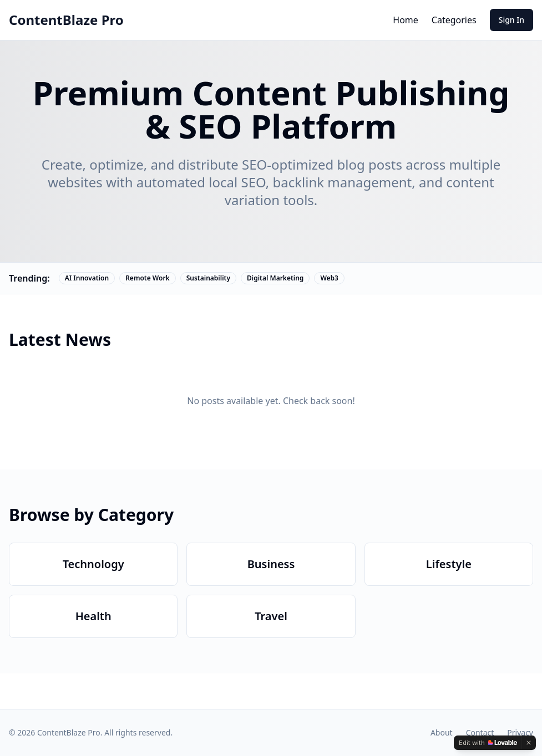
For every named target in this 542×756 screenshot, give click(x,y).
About (442, 732)
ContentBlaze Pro (66, 20)
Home (406, 20)
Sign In (511, 20)
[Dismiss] (529, 743)
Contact (480, 732)
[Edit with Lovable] (488, 743)
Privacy (520, 732)
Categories (454, 20)
